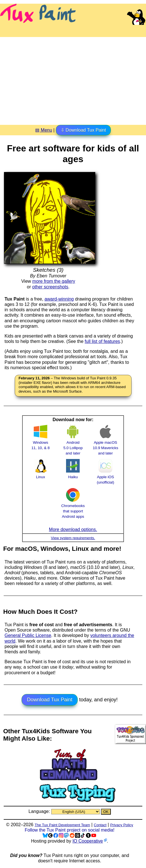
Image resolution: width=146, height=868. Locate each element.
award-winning (59, 299)
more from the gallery (54, 281)
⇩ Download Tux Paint (83, 130)
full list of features (102, 341)
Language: (40, 811)
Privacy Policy (122, 825)
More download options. (73, 529)
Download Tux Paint (50, 700)
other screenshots (50, 287)
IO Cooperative (88, 841)
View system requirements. (73, 538)
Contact (100, 825)
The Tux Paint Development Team (62, 825)
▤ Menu (44, 130)
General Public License (28, 635)
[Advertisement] (73, 79)
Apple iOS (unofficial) (105, 477)
